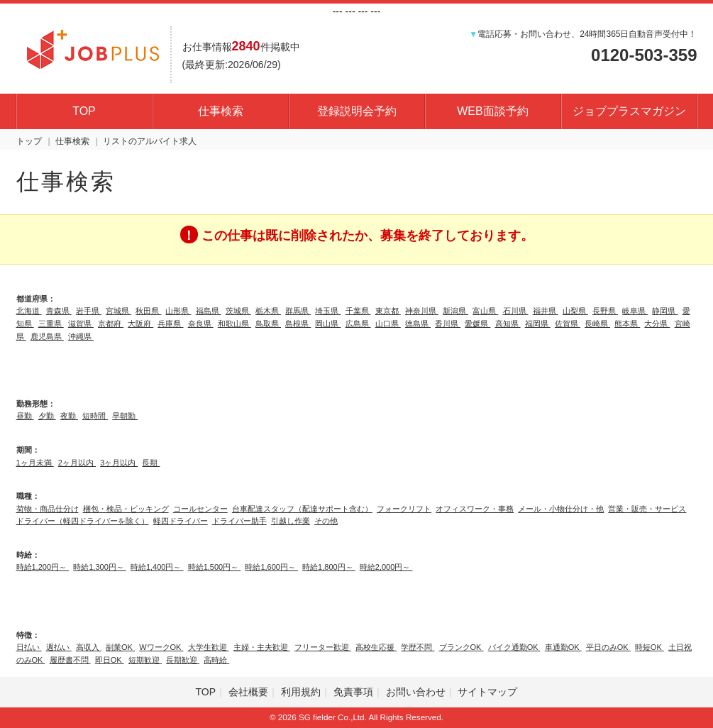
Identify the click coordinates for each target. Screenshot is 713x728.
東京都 (388, 311)
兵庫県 (170, 324)
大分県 (657, 324)
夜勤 (69, 416)
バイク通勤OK (514, 647)
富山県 (485, 311)
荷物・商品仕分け (48, 509)
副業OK (120, 647)
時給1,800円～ (329, 567)
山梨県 (575, 311)
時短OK (650, 647)
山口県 (388, 324)
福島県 (209, 311)
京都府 (111, 324)
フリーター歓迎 (323, 647)
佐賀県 (568, 324)
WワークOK (161, 647)
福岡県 (538, 324)
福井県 (546, 311)
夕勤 (47, 416)
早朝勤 (125, 416)
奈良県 (201, 324)
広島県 (358, 324)
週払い (59, 647)
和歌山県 (234, 324)
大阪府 (140, 324)
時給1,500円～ (215, 567)
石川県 (516, 311)
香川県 (448, 324)
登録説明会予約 (357, 111)
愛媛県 (477, 324)
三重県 (51, 324)
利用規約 (301, 692)
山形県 (178, 311)
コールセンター (200, 509)
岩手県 (89, 311)
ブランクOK (461, 647)
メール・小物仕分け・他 (561, 509)
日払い (29, 647)
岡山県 (328, 324)
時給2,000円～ (386, 567)
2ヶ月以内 (77, 463)
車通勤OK (563, 647)
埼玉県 (328, 311)
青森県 (59, 311)
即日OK (110, 660)
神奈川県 (422, 311)
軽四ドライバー (181, 521)
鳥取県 (268, 324)
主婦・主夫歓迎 (262, 647)
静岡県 (665, 311)
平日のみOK (608, 647)
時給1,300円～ (100, 567)
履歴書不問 (70, 660)
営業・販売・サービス (647, 509)
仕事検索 (221, 111)
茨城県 (238, 311)
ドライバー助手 (239, 521)
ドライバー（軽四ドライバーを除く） (83, 521)
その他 (326, 521)
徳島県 (418, 324)
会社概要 (248, 692)
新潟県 (455, 311)
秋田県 (148, 311)
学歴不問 (418, 647)
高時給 (216, 660)
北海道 (29, 311)
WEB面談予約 (492, 111)
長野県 (605, 311)
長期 (151, 463)
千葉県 (358, 311)
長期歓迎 (183, 660)
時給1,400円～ (157, 567)
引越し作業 (291, 521)
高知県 (508, 324)
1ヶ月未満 (35, 463)
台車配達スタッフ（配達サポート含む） (302, 509)
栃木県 (268, 311)
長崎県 (597, 324)
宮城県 (118, 311)
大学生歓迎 (209, 647)
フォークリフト (404, 509)
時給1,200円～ (43, 567)
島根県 (298, 324)
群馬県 (298, 311)
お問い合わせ (416, 692)
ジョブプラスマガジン (629, 111)
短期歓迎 (145, 660)
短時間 (95, 416)
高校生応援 (376, 647)
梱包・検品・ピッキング (126, 509)
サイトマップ (487, 692)
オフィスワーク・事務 (475, 509)
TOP (84, 111)
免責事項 (353, 692)
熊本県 (627, 324)
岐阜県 (635, 311)
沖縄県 (81, 336)
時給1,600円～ (271, 567)
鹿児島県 (47, 336)
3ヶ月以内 (119, 463)
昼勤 (25, 416)
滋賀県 (81, 324)
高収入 (89, 647)
